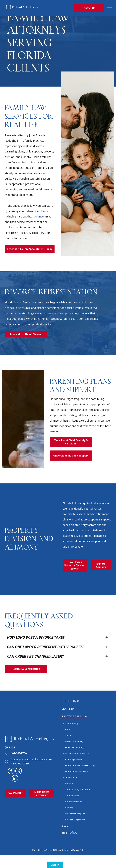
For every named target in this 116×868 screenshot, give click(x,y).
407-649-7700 (19, 754)
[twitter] (19, 771)
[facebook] (11, 771)
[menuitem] (86, 710)
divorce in (33, 211)
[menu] (109, 9)
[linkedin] (15, 779)
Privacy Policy (79, 850)
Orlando (39, 217)
